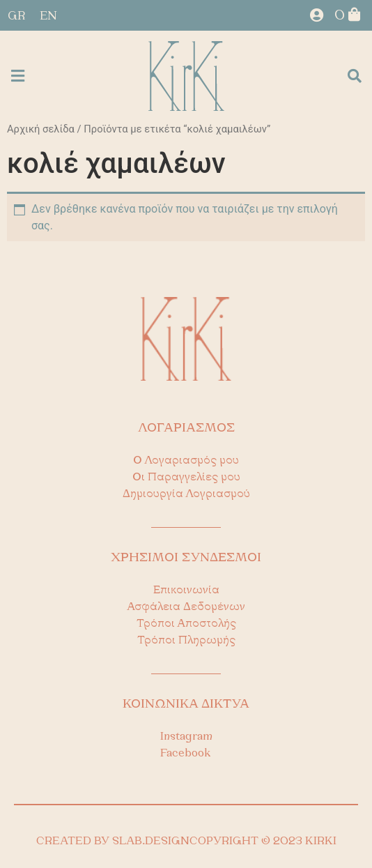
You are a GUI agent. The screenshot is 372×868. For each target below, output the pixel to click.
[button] (17, 76)
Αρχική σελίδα (41, 129)
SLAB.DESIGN (151, 842)
